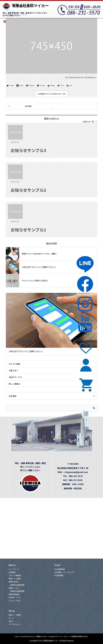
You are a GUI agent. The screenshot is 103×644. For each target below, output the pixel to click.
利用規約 (74, 636)
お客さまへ (14, 370)
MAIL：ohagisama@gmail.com (74, 472)
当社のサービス (15, 377)
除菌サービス (14, 588)
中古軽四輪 (59, 575)
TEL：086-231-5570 (74, 476)
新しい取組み (14, 384)
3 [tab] (54, 346)
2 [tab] (51, 346)
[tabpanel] (52, 324)
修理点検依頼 (14, 594)
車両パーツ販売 (15, 579)
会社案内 (12, 572)
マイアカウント (15, 624)
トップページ (14, 569)
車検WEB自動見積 (17, 585)
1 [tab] (49, 346)
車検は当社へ (14, 582)
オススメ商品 (14, 364)
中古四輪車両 (60, 569)
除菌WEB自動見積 (17, 591)
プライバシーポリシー (63, 636)
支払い (11, 621)
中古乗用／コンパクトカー (65, 572)
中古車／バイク (15, 597)
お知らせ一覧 (88, 122)
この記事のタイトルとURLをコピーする (51, 94)
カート (11, 618)
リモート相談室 (15, 575)
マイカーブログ (15, 601)
